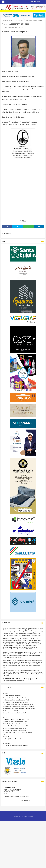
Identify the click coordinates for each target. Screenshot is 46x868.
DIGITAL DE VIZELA (35, 2)
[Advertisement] (23, 194)
